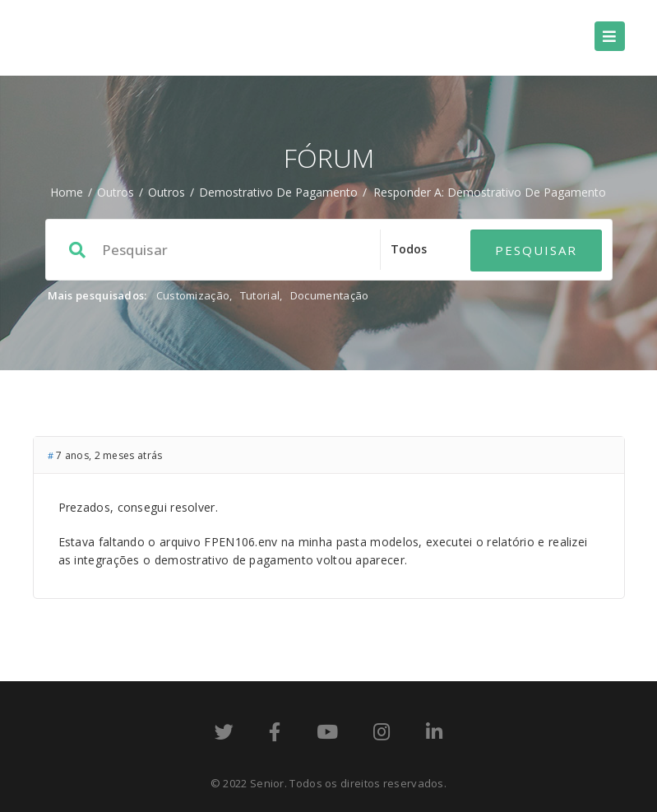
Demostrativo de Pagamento (278, 192)
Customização (193, 295)
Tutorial (260, 295)
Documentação (330, 295)
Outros (116, 192)
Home (67, 192)
